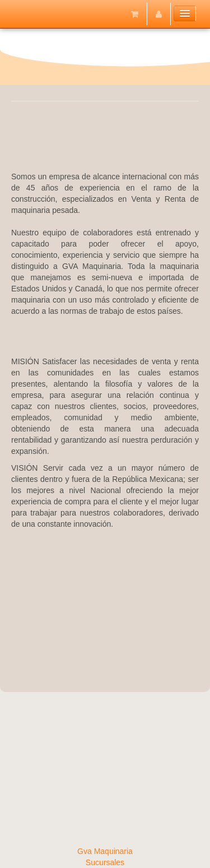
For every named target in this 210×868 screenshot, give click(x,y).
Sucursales (105, 862)
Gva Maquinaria (105, 851)
